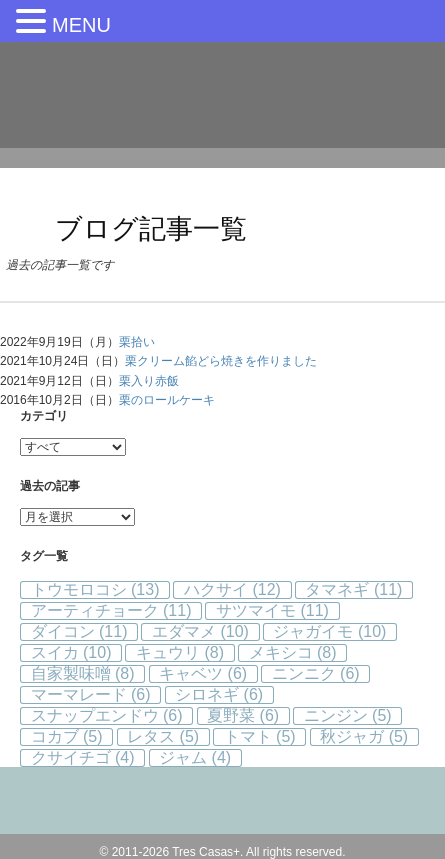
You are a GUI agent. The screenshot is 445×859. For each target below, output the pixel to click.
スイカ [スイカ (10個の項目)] (71, 652)
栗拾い (137, 342)
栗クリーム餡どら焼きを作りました (221, 361)
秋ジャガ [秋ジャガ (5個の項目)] (364, 736)
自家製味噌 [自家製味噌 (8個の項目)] (83, 673)
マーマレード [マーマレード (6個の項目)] (91, 694)
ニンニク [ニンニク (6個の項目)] (316, 673)
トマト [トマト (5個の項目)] (260, 736)
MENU (81, 25)
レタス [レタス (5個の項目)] (163, 736)
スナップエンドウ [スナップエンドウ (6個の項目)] (107, 715)
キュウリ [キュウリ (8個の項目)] (180, 652)
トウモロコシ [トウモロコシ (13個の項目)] (95, 589)
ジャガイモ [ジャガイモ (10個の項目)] (329, 631)
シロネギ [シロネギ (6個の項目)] (219, 694)
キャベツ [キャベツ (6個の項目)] (203, 673)
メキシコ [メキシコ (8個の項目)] (293, 652)
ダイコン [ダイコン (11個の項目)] (79, 631)
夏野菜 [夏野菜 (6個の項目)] (243, 715)
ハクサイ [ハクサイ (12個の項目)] (232, 589)
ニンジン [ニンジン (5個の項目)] (348, 715)
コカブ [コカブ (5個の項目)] (67, 736)
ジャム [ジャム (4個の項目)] (195, 757)
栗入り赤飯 (149, 381)
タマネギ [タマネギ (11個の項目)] (353, 589)
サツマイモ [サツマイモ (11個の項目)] (272, 610)
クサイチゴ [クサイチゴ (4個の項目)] (83, 757)
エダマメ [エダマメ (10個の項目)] (200, 631)
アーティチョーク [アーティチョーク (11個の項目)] (111, 610)
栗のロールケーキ (167, 400)
